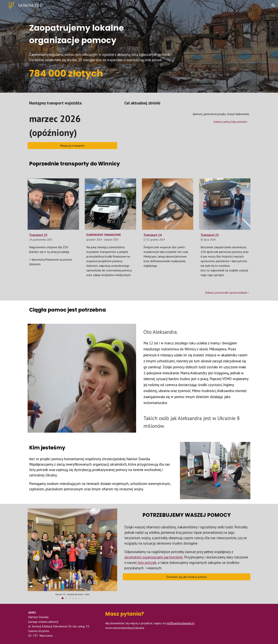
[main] (120, 30)
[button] (273, 5)
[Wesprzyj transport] (72, 146)
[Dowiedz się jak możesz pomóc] (187, 577)
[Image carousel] (72, 554)
